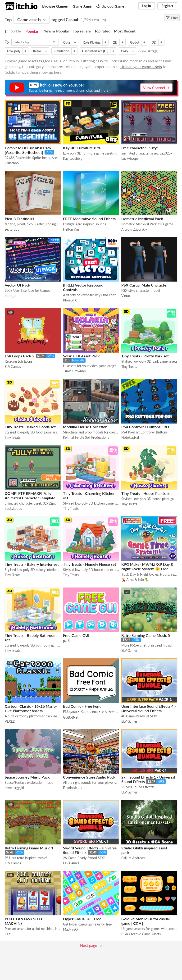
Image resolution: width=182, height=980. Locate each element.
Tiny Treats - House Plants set (147, 493)
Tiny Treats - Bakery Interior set (32, 564)
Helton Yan (71, 229)
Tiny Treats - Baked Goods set (30, 427)
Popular (32, 31)
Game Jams (82, 6)
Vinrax (126, 296)
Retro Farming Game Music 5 (146, 635)
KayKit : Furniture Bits (82, 148)
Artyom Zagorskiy (134, 229)
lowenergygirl (14, 788)
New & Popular (56, 31)
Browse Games (55, 6)
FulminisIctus (73, 788)
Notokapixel (130, 437)
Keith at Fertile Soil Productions (86, 437)
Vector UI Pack (18, 285)
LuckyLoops (130, 158)
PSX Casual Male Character (145, 285)
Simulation (61, 51)
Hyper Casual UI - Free (82, 919)
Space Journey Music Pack (27, 777)
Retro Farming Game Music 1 (29, 848)
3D (154, 42)
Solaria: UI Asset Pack (81, 356)
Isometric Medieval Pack (142, 219)
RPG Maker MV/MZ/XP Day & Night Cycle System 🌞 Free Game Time (147, 569)
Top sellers (82, 31)
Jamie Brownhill (75, 371)
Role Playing (92, 42)
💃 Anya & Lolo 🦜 (135, 580)
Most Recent (125, 31)
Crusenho (12, 163)
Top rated (102, 31)
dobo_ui (11, 296)
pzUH (67, 641)
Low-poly (14, 51)
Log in (147, 6)
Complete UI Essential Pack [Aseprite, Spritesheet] (28, 150)
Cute (67, 42)
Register (167, 6)
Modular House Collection (85, 427)
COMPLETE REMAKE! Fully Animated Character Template (30, 496)
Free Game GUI (76, 635)
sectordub (12, 229)
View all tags (148, 51)
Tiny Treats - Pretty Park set (145, 356)
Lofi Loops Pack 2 (20, 356)
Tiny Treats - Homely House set (90, 564)
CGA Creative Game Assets (141, 934)
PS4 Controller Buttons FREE (146, 427)
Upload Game (110, 6)
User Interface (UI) (95, 51)
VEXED (10, 721)
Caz (7, 934)
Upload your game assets (141, 66)
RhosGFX (70, 300)
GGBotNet (71, 717)
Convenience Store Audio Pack (89, 777)
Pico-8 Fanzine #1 (20, 219)
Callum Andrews (133, 858)
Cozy (124, 51)
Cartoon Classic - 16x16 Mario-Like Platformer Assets (31, 708)
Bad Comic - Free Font (82, 706)
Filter (172, 18)
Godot (135, 42)
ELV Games (13, 367)
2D (115, 42)
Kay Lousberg (73, 158)
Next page (89, 945)
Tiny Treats (129, 367)
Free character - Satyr (140, 148)
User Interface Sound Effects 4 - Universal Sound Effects (149, 708)
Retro (37, 51)
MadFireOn (71, 929)
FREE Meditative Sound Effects (89, 219)
